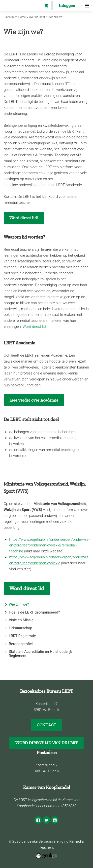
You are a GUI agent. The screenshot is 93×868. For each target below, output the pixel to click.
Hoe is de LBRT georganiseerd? (34, 612)
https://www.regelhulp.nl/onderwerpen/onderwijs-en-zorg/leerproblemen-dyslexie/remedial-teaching (49, 545)
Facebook (38, 820)
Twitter (47, 820)
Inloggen (67, 5)
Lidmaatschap (20, 628)
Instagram (55, 820)
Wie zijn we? (56, 17)
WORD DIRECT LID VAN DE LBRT (47, 743)
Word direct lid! (24, 218)
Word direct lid (27, 588)
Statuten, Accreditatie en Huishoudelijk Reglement (40, 654)
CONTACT (46, 725)
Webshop (46, 6)
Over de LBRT (37, 17)
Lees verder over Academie (34, 400)
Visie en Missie (21, 620)
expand (6, 612)
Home (22, 17)
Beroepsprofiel (21, 644)
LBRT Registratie (22, 636)
